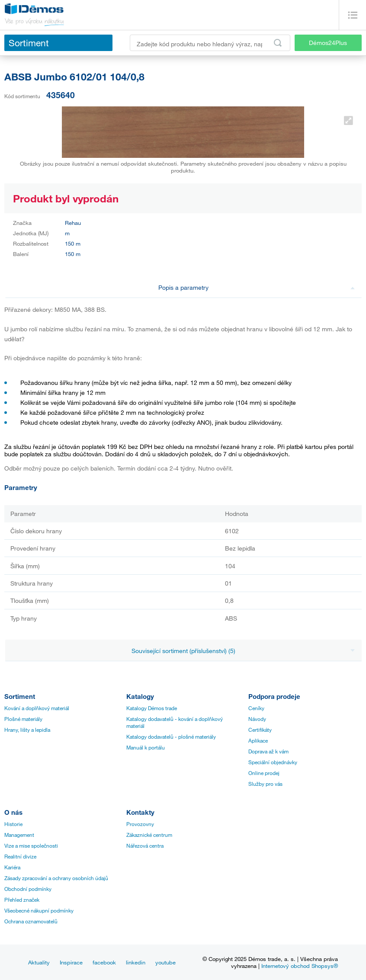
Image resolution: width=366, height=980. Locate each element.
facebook (104, 962)
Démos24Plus (328, 43)
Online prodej (264, 773)
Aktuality (39, 962)
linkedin (136, 962)
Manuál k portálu (146, 747)
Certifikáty (260, 730)
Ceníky (256, 708)
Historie (13, 824)
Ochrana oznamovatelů (31, 921)
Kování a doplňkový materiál (37, 708)
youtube (165, 962)
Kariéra (12, 867)
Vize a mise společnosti (31, 845)
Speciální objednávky (273, 762)
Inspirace (71, 962)
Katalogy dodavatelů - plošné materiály (171, 737)
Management (19, 835)
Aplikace (258, 740)
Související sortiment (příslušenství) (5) (243, 651)
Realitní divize (20, 856)
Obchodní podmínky (28, 889)
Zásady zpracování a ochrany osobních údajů (56, 878)
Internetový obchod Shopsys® (300, 966)
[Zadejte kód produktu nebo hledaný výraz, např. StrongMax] (210, 43)
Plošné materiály (23, 719)
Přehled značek (22, 900)
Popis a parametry (257, 287)
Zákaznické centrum (149, 835)
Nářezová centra (145, 845)
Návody (257, 719)
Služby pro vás (265, 784)
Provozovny (140, 824)
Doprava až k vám (268, 751)
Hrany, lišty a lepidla (27, 730)
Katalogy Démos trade (152, 708)
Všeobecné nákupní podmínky (39, 910)
